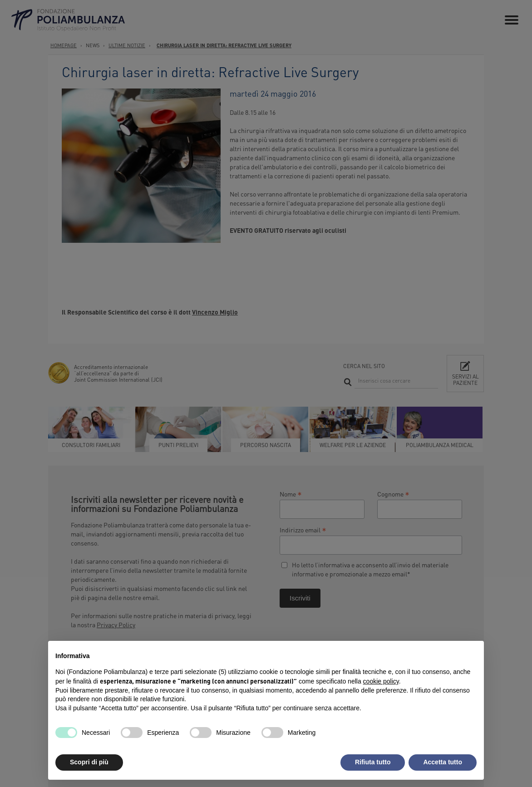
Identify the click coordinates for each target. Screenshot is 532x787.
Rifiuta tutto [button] (373, 762)
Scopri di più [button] (89, 762)
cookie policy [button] (381, 681)
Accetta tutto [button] (443, 762)
